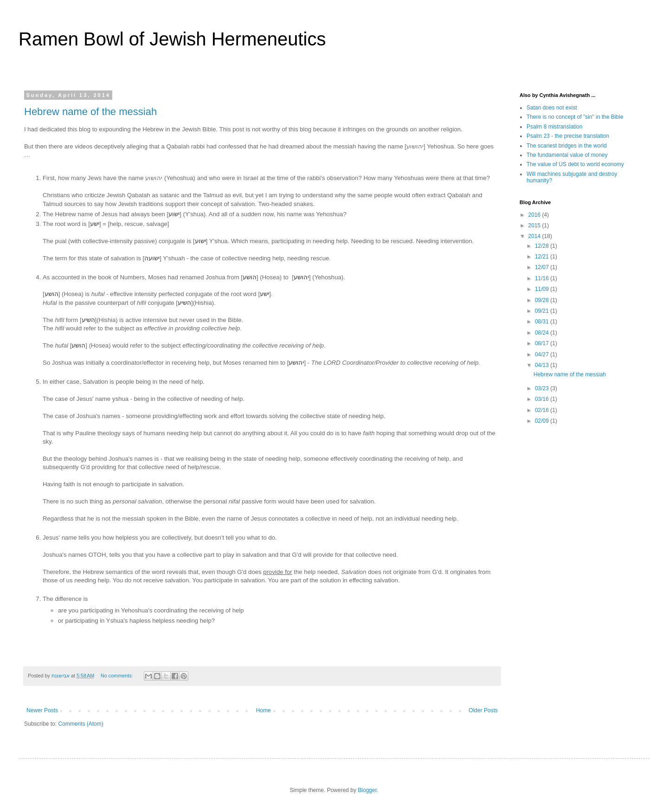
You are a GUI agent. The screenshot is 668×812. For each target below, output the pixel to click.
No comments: (118, 676)
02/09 (543, 421)
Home (263, 710)
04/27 (543, 354)
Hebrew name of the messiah (90, 112)
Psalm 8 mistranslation (555, 127)
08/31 (543, 322)
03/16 (543, 399)
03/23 (543, 388)
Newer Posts (42, 710)
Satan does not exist (552, 108)
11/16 (543, 278)
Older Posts (483, 710)
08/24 (543, 333)
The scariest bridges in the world (567, 146)
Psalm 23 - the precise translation (568, 136)
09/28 (543, 300)
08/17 (543, 343)
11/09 (543, 289)
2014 (535, 236)
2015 (535, 226)
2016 (535, 215)
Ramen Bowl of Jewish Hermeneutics (172, 39)
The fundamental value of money (567, 155)
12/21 (543, 257)
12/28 (543, 246)
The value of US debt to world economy (575, 164)
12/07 (543, 267)
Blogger (367, 790)
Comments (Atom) (80, 724)
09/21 (543, 311)
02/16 (543, 410)
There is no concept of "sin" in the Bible (575, 117)
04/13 (543, 365)
